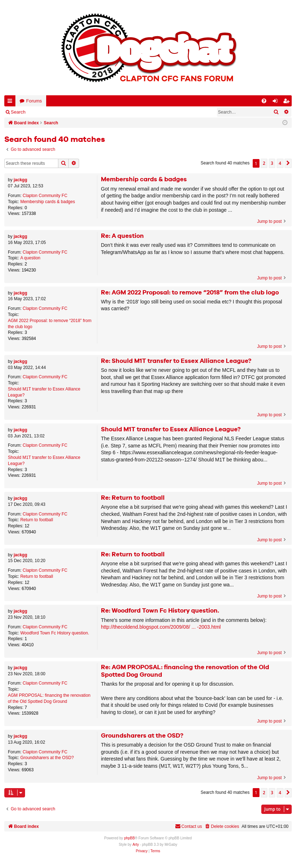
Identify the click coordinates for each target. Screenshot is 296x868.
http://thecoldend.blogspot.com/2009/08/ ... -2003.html (161, 627)
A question (30, 258)
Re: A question (122, 236)
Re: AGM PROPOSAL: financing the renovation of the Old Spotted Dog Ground (185, 671)
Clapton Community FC (45, 196)
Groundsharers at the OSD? (47, 758)
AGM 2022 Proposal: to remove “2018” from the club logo (50, 324)
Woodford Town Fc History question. (55, 633)
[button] (288, 163)
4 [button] (280, 163)
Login (42, 112)
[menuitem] (264, 101)
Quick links (11, 102)
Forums (34, 101)
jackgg (20, 180)
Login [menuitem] (277, 102)
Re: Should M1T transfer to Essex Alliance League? (176, 361)
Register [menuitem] (288, 102)
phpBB (130, 838)
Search (18, 112)
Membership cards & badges (48, 202)
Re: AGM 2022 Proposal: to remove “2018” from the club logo (190, 293)
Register (67, 112)
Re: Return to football (133, 498)
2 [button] (264, 163)
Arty (136, 845)
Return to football (37, 520)
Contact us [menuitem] (188, 826)
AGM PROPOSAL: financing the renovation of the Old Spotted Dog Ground (49, 698)
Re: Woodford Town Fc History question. (160, 611)
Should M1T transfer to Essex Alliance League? (44, 392)
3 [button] (272, 163)
